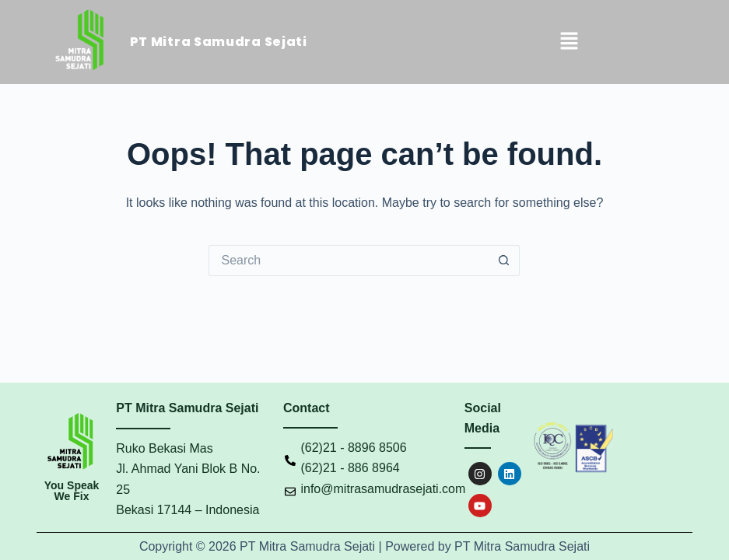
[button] (569, 42)
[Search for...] (349, 261)
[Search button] (504, 261)
